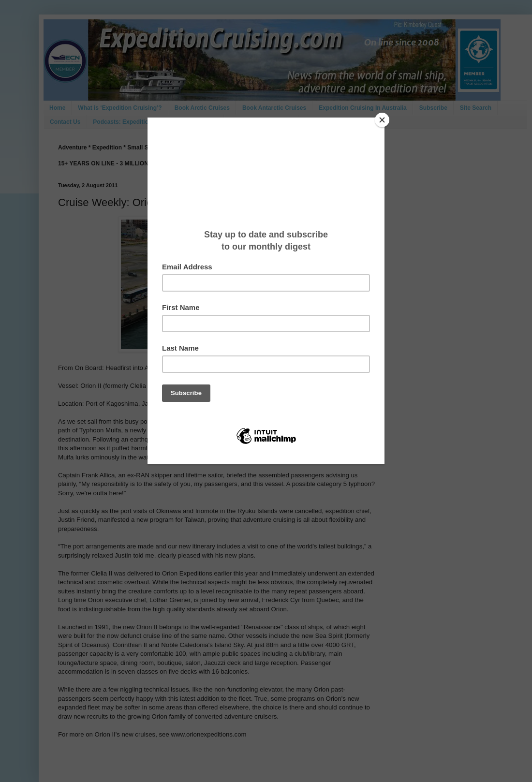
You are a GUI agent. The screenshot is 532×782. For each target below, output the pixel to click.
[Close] (382, 120)
